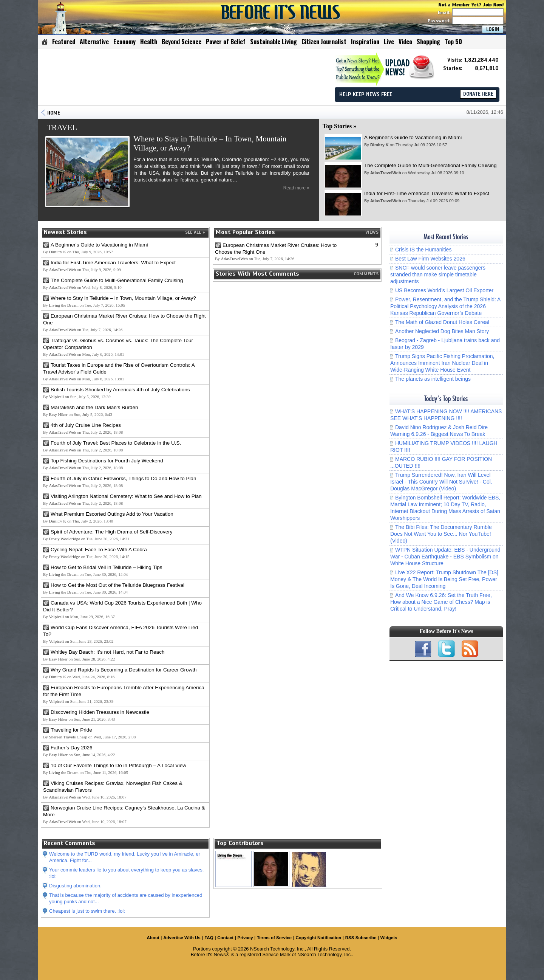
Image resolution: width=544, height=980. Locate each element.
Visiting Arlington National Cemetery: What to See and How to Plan (126, 496)
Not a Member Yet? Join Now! (471, 5)
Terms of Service (274, 938)
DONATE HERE (478, 94)
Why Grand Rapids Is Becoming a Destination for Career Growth (124, 670)
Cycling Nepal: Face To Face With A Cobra (99, 550)
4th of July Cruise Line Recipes (86, 425)
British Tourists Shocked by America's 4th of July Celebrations (120, 390)
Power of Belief (226, 42)
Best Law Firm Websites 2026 (430, 259)
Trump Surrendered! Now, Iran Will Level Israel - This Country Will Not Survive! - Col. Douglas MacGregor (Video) (441, 482)
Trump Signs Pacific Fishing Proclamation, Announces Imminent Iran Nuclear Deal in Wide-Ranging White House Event (442, 363)
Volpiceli (57, 397)
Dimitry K (379, 145)
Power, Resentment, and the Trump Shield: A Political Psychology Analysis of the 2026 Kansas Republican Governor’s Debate (445, 306)
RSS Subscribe (361, 938)
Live (389, 42)
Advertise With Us (182, 938)
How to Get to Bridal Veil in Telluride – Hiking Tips (106, 567)
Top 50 (453, 42)
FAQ (209, 938)
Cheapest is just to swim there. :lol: (87, 911)
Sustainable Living (274, 42)
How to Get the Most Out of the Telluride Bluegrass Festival (117, 585)
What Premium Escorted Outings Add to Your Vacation (112, 514)
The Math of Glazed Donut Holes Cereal (442, 322)
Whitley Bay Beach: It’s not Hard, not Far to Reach (107, 652)
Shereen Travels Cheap (68, 737)
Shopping (428, 42)
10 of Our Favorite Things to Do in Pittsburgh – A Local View (118, 765)
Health (149, 42)
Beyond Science (182, 42)
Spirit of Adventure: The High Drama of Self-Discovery (111, 532)
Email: (471, 12)
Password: (466, 21)
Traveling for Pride (71, 730)
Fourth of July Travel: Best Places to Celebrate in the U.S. (116, 443)
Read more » (296, 188)
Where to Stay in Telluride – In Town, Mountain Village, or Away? (123, 298)
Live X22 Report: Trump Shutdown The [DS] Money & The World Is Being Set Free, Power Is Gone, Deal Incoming (444, 579)
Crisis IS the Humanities (423, 250)
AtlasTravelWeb (386, 173)
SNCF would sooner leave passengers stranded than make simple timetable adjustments (438, 274)
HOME (54, 113)
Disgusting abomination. (75, 886)
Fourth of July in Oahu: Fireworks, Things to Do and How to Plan (123, 478)
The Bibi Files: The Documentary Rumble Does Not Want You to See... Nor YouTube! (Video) (441, 534)
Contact (225, 938)
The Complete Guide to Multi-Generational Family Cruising (430, 165)
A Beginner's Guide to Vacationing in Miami (99, 245)
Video (405, 42)
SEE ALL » (195, 232)
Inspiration (365, 42)
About (153, 938)
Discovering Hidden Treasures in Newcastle (100, 712)
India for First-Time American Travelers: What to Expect (427, 193)
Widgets (389, 938)
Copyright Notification (318, 938)
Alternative (94, 42)
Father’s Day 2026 (72, 748)
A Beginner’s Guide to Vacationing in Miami (413, 137)
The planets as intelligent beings (433, 379)
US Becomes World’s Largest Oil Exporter (444, 290)
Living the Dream (64, 305)
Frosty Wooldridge (65, 539)
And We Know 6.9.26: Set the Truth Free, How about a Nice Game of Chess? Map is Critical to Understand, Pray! (441, 602)
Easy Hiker (58, 414)
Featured (64, 42)
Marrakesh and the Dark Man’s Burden (94, 407)
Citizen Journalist (324, 42)
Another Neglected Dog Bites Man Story (442, 331)
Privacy (245, 938)
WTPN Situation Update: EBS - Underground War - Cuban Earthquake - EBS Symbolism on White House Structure (445, 557)
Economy (124, 42)
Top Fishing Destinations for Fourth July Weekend (107, 461)
